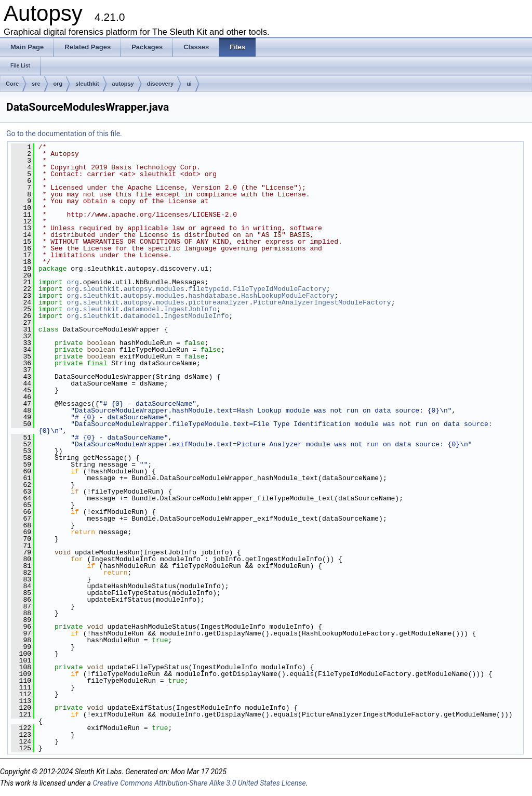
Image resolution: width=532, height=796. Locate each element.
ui (189, 84)
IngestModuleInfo (197, 316)
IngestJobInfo (190, 309)
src (36, 84)
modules (170, 289)
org (58, 84)
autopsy (123, 84)
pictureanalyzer (219, 302)
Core (12, 84)
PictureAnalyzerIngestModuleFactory (322, 302)
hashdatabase (213, 296)
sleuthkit (87, 84)
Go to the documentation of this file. (64, 134)
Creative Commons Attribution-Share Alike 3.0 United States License (199, 783)
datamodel (142, 309)
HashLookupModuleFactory (288, 296)
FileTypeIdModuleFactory (279, 289)
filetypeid (209, 289)
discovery (160, 84)
